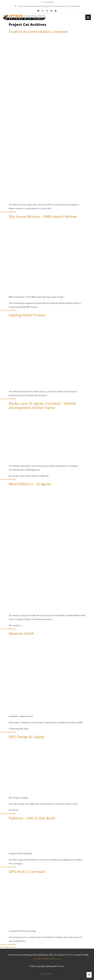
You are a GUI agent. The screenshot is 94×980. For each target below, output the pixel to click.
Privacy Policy (47, 974)
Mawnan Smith (21, 633)
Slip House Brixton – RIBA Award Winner (43, 216)
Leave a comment (8, 212)
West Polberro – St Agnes (30, 484)
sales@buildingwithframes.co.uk (48, 959)
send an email (49, 2)
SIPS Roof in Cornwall (27, 872)
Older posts (10, 947)
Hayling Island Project (27, 315)
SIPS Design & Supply (27, 737)
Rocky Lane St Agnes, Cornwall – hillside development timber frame (42, 406)
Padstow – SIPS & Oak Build (32, 818)
